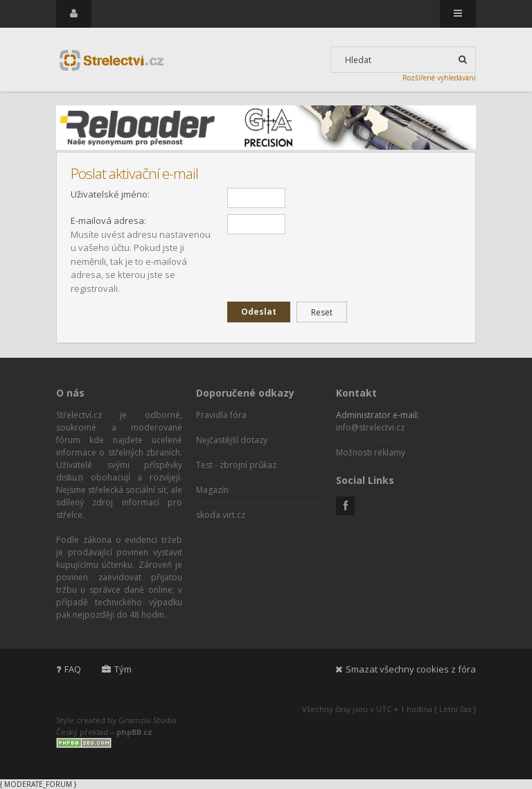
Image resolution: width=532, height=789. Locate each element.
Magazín (212, 490)
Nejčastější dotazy (232, 440)
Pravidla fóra (221, 415)
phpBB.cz (134, 732)
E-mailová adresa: (108, 220)
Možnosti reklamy (371, 452)
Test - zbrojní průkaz (236, 465)
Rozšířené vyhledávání (439, 78)
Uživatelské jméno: (110, 194)
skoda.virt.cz (221, 515)
